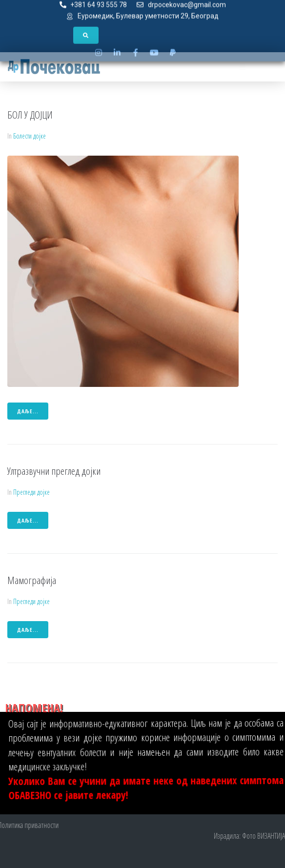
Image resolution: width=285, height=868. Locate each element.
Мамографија (32, 580)
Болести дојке (30, 136)
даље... (28, 411)
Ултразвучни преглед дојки (54, 471)
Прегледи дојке (31, 492)
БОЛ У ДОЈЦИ (30, 115)
